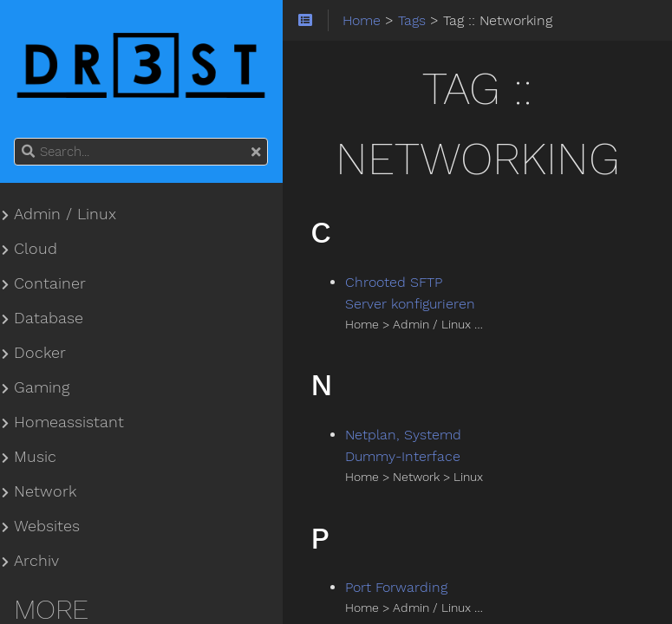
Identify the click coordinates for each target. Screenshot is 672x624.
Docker (40, 353)
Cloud (36, 249)
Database (49, 318)
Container (50, 283)
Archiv (36, 561)
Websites (47, 526)
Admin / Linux (65, 214)
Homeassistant (69, 422)
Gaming (42, 387)
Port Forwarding (396, 587)
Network (45, 491)
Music (35, 457)
